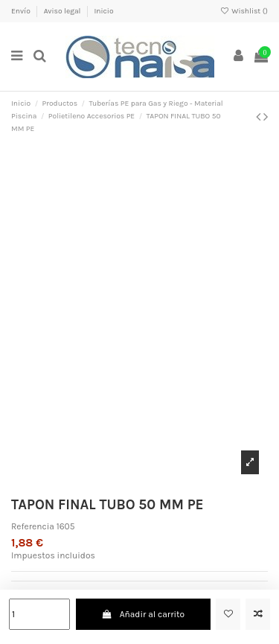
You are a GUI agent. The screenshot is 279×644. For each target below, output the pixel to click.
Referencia (33, 526)
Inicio (103, 11)
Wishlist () (244, 11)
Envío (22, 11)
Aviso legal (63, 11)
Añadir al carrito (143, 614)
